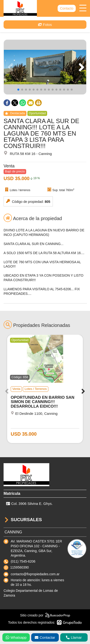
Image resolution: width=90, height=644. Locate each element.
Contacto (67, 8)
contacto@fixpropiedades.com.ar (35, 574)
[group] (45, 67)
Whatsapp (16, 637)
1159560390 (20, 567)
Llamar (74, 637)
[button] (81, 67)
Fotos (45, 25)
